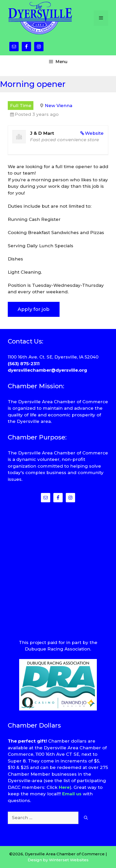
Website (94, 133)
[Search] (86, 818)
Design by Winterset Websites (58, 860)
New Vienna (59, 106)
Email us (72, 794)
